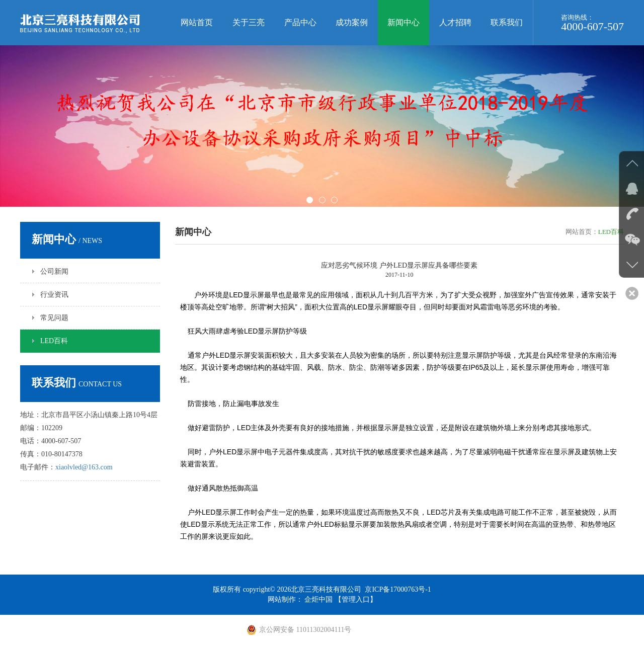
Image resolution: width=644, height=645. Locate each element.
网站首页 (197, 22)
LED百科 (54, 341)
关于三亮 (249, 22)
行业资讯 (54, 295)
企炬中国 (318, 599)
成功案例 (352, 22)
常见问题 (54, 318)
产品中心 (300, 22)
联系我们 (507, 22)
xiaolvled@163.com (84, 467)
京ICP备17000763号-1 (398, 589)
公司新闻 (54, 271)
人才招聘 (455, 22)
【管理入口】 (356, 599)
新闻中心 (404, 22)
